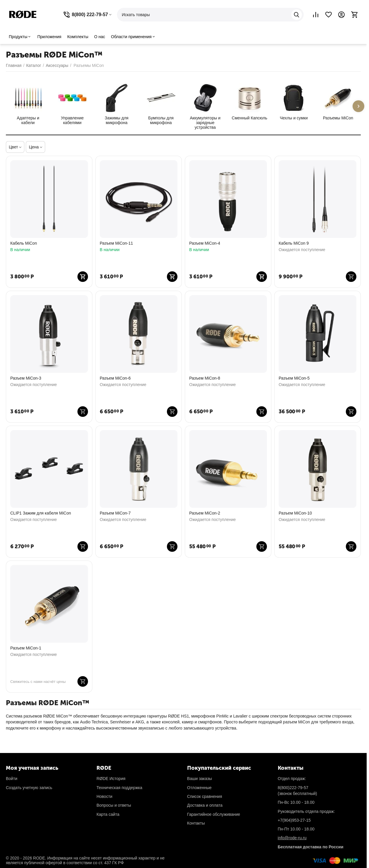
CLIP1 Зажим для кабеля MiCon (41, 513)
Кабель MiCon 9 (294, 243)
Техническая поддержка (119, 788)
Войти (12, 779)
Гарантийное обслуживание (214, 814)
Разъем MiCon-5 (294, 378)
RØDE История (111, 779)
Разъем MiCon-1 (26, 648)
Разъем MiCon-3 (26, 378)
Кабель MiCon (24, 243)
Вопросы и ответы (114, 805)
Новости (104, 796)
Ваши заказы (200, 779)
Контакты (196, 823)
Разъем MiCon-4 (205, 243)
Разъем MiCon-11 (116, 243)
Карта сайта (108, 814)
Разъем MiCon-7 (115, 513)
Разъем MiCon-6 (115, 378)
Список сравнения (205, 796)
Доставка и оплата (205, 805)
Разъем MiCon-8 (205, 378)
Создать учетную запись (29, 788)
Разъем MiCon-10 (295, 513)
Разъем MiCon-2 (205, 513)
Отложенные (199, 788)
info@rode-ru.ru (292, 838)
